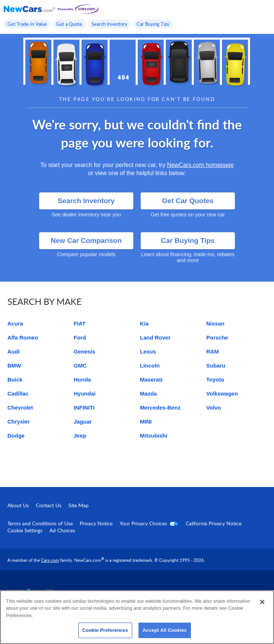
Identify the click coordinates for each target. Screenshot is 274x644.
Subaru (216, 365)
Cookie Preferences (105, 630)
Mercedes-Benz (160, 408)
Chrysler (19, 422)
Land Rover (155, 337)
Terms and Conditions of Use (40, 523)
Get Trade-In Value (27, 24)
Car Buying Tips (153, 24)
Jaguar (83, 422)
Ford (80, 337)
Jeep (80, 436)
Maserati (151, 380)
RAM (213, 351)
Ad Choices (62, 530)
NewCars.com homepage (200, 165)
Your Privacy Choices (149, 523)
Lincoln (150, 365)
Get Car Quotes (188, 201)
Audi (13, 351)
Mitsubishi (154, 436)
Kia (144, 323)
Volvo (214, 408)
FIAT (80, 323)
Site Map (78, 505)
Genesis (85, 351)
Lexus (148, 351)
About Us (18, 505)
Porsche (217, 337)
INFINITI (84, 408)
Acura (15, 323)
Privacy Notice (96, 523)
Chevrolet (20, 408)
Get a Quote (69, 24)
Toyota (215, 380)
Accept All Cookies (165, 630)
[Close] (262, 602)
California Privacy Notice (214, 523)
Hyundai (85, 394)
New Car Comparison (86, 241)
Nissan (215, 323)
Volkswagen (222, 394)
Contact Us (49, 505)
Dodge (16, 436)
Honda (83, 380)
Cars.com (50, 560)
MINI (146, 422)
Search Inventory (109, 24)
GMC (80, 365)
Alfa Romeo (23, 337)
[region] (137, 617)
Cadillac (18, 394)
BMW (14, 365)
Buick (15, 380)
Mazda (148, 394)
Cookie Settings (25, 530)
